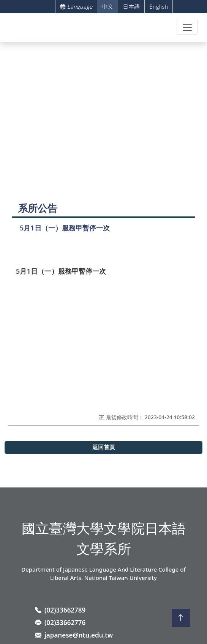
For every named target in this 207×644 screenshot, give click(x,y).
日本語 (131, 6)
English (159, 6)
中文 (107, 6)
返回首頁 (104, 447)
